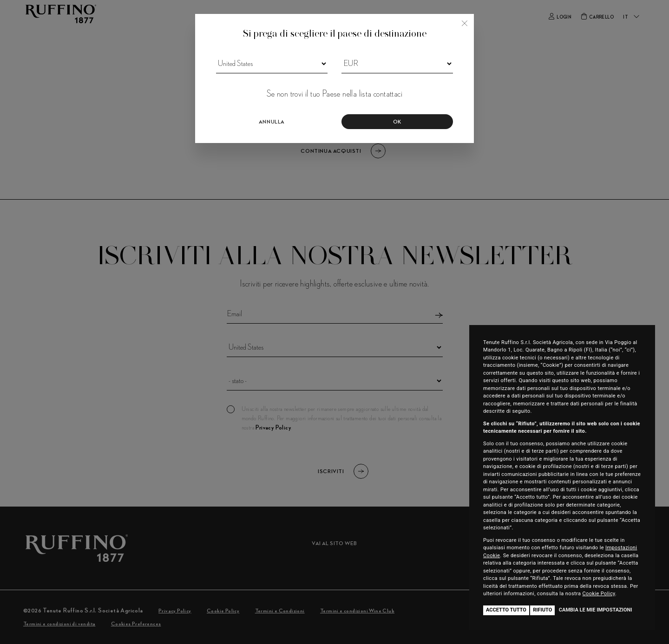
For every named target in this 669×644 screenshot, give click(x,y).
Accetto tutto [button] (506, 610)
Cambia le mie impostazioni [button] (596, 610)
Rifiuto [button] (542, 610)
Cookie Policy (599, 594)
